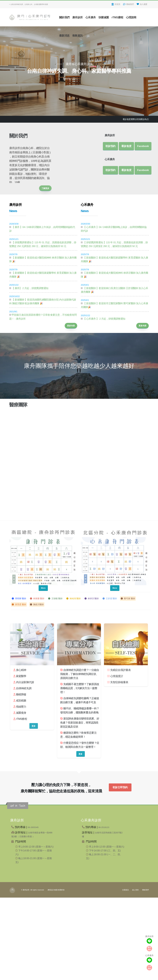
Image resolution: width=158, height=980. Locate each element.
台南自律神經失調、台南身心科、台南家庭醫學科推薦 (29, 4)
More (43, 588)
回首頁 (116, 4)
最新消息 (64, 36)
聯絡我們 (128, 4)
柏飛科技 (61, 890)
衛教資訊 (78, 36)
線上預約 (135, 890)
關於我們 (64, 17)
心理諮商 (131, 17)
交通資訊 (126, 890)
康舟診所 (78, 17)
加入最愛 (142, 4)
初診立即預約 (120, 787)
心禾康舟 (91, 17)
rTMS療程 (117, 17)
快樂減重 (104, 17)
